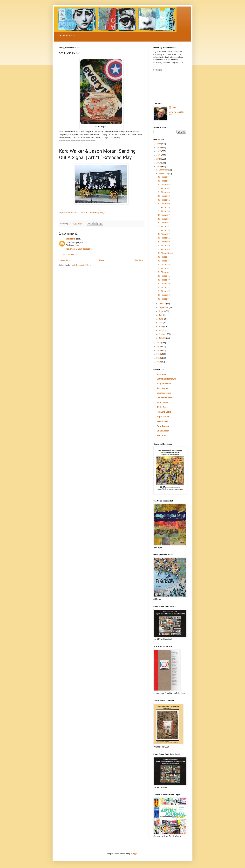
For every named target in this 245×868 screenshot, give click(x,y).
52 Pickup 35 (164, 299)
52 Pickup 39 (164, 284)
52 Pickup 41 (164, 276)
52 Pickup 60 (164, 204)
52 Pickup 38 (164, 288)
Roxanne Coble (164, 412)
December (164, 170)
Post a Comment (70, 255)
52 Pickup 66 (164, 181)
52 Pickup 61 (164, 200)
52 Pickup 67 (164, 177)
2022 (159, 151)
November (164, 174)
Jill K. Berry (162, 407)
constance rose (164, 393)
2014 (159, 354)
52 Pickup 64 (164, 188)
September (164, 307)
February (163, 334)
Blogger (134, 854)
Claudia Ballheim (165, 398)
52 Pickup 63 (164, 192)
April (161, 326)
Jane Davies (162, 402)
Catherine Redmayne (167, 379)
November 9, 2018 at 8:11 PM (79, 249)
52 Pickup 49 (164, 246)
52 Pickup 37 (164, 291)
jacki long (71, 239)
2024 (159, 144)
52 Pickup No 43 (165, 253)
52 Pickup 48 (164, 249)
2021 (159, 155)
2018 (159, 167)
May (161, 323)
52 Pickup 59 (164, 207)
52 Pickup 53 (164, 230)
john (174, 108)
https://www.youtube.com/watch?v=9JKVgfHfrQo (82, 213)
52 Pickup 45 (164, 265)
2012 (159, 362)
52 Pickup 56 (164, 219)
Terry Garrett (163, 388)
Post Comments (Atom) (81, 265)
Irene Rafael (162, 421)
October (163, 304)
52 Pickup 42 (164, 272)
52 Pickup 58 (164, 211)
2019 (159, 163)
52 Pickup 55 (164, 223)
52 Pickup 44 (164, 268)
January (163, 338)
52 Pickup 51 (164, 238)
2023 (159, 148)
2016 (159, 346)
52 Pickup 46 (164, 261)
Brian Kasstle (163, 431)
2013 (159, 358)
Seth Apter (162, 436)
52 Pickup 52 (164, 234)
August (162, 311)
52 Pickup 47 (164, 257)
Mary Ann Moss (164, 384)
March (162, 330)
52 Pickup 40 (164, 280)
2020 (159, 159)
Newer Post (65, 260)
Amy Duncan (163, 426)
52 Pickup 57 (164, 215)
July (161, 315)
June (161, 319)
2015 (159, 350)
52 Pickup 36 (164, 295)
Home (102, 260)
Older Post (138, 260)
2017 (159, 343)
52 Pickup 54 (164, 226)
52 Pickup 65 (164, 185)
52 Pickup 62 (164, 196)
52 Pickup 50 (164, 242)
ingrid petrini (163, 417)
